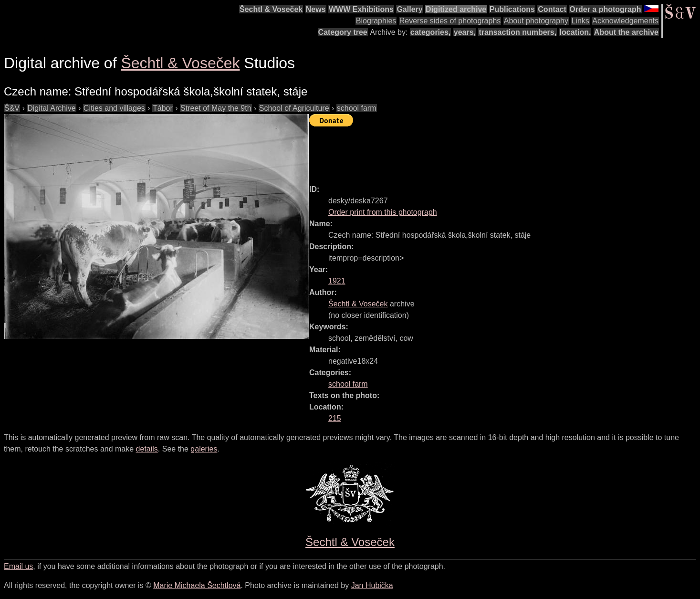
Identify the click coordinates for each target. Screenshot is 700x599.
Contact (552, 9)
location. (575, 32)
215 (335, 418)
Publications (512, 9)
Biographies (376, 21)
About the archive (626, 32)
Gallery (409, 9)
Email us (18, 566)
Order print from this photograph (383, 212)
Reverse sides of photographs (450, 21)
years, (465, 32)
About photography (536, 21)
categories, (430, 32)
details (147, 449)
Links (580, 21)
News (316, 9)
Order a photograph (605, 9)
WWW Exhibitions (361, 9)
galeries (204, 449)
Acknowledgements (625, 21)
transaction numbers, (517, 32)
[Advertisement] (483, 151)
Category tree (343, 32)
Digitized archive (456, 9)
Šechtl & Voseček (271, 9)
